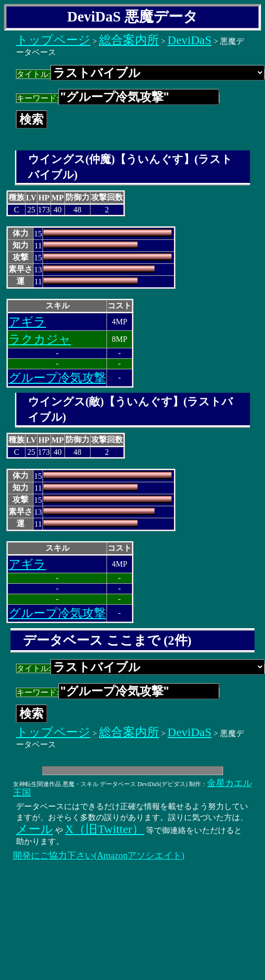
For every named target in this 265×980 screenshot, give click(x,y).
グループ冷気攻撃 (57, 378)
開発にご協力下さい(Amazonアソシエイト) (99, 856)
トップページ (53, 40)
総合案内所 (129, 40)
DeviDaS (189, 40)
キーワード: (118, 98)
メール (34, 829)
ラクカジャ (40, 339)
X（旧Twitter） (104, 829)
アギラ (27, 322)
